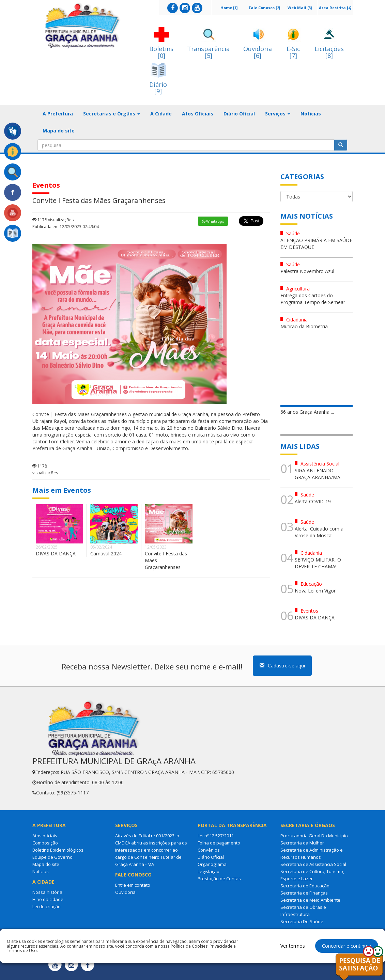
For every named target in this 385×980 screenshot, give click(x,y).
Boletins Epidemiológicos (58, 850)
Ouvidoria (125, 892)
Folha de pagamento (219, 843)
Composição (45, 843)
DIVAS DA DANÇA (56, 554)
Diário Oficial (239, 114)
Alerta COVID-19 (313, 501)
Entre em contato (133, 885)
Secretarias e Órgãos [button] (112, 114)
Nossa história (47, 892)
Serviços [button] (278, 114)
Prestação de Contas (219, 879)
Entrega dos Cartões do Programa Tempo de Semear (313, 299)
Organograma (212, 864)
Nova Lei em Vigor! (316, 591)
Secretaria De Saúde (302, 921)
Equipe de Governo (52, 857)
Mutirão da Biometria (304, 326)
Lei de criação (47, 906)
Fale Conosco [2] (264, 8)
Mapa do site (59, 131)
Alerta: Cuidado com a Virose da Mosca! (319, 532)
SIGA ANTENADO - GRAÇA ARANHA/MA (318, 474)
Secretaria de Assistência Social (313, 864)
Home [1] (229, 8)
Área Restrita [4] (335, 8)
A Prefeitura (58, 114)
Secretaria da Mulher (302, 843)
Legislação (209, 871)
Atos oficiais (45, 836)
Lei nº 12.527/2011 (216, 836)
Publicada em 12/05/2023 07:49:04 (66, 227)
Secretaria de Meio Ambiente (310, 900)
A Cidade (161, 114)
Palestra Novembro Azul (307, 271)
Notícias (311, 114)
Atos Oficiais (198, 114)
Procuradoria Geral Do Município (314, 836)
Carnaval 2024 (106, 554)
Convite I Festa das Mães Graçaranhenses (166, 560)
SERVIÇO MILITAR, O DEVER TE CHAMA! (318, 563)
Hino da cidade (48, 899)
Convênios (209, 850)
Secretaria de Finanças (304, 893)
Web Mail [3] (300, 8)
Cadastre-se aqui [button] (282, 666)
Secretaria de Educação (305, 886)
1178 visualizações (53, 220)
